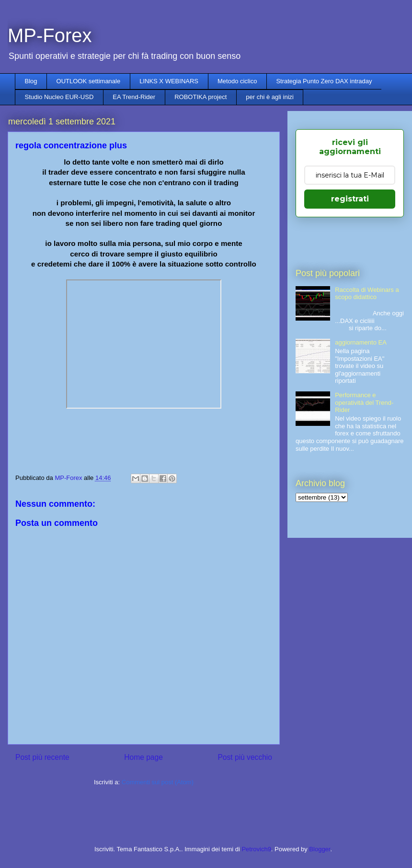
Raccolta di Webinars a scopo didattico (367, 294)
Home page (143, 757)
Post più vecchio (245, 757)
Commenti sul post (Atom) (158, 782)
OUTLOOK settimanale (89, 81)
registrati (350, 199)
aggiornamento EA (361, 342)
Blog (31, 81)
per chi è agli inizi (270, 97)
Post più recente (42, 757)
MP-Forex (50, 35)
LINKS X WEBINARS (169, 81)
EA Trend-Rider (134, 97)
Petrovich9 (256, 849)
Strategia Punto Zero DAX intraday (324, 81)
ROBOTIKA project (200, 97)
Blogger (320, 849)
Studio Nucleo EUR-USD (59, 97)
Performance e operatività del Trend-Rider (364, 402)
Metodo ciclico (237, 81)
